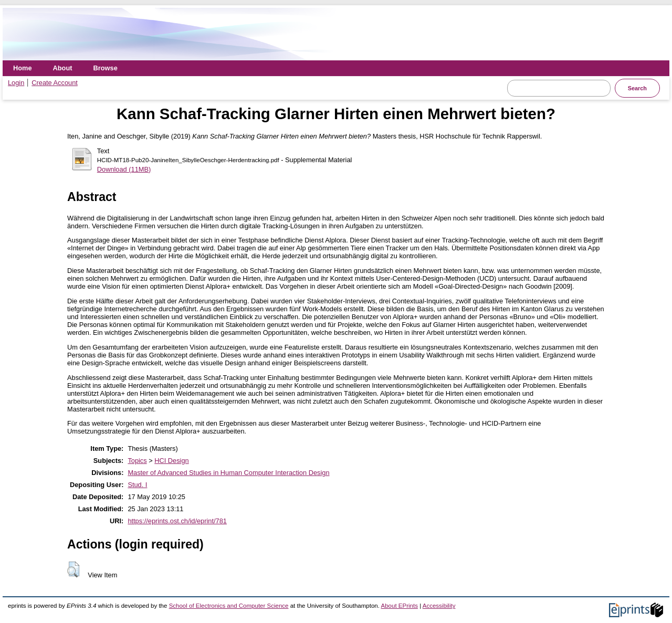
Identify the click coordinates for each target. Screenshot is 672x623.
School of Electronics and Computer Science (229, 606)
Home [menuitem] (23, 68)
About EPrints (400, 606)
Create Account (55, 83)
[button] (73, 569)
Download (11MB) (124, 169)
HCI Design (171, 461)
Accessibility (439, 606)
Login (16, 83)
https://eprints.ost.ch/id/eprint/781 (177, 521)
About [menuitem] (63, 68)
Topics (137, 461)
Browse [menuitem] (106, 68)
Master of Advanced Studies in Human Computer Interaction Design (228, 473)
